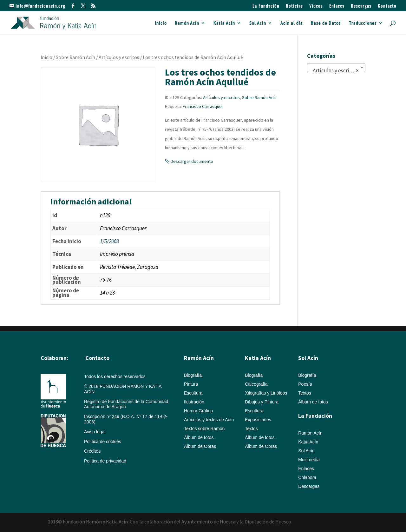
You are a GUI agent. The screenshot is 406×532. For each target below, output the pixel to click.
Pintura (191, 384)
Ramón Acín (187, 23)
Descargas (361, 6)
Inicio (161, 23)
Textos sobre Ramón (204, 429)
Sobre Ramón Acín (75, 57)
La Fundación (266, 6)
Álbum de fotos (199, 437)
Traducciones (363, 23)
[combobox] (336, 68)
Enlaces (337, 6)
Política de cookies (103, 442)
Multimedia (309, 460)
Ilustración (194, 402)
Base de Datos (326, 23)
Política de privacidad (105, 461)
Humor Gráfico (198, 411)
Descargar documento (192, 161)
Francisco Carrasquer (203, 106)
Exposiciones (258, 420)
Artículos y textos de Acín (209, 420)
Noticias (294, 6)
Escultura (193, 393)
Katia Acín (224, 23)
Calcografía (256, 384)
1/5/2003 (109, 241)
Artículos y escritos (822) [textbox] (337, 70)
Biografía (193, 375)
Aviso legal (95, 432)
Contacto (387, 6)
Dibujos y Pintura (262, 402)
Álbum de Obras (200, 446)
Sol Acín (258, 23)
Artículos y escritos (119, 57)
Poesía (305, 384)
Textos (251, 429)
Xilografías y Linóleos (266, 393)
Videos (316, 6)
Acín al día (292, 23)
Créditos (92, 451)
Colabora (307, 477)
